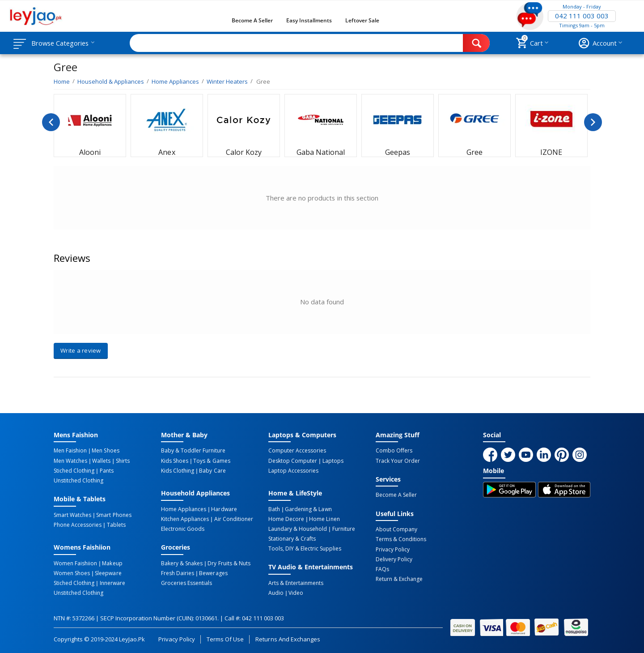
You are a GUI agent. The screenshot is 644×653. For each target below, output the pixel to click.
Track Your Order (398, 461)
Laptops (333, 461)
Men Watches (70, 461)
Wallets (101, 461)
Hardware (224, 509)
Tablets (116, 525)
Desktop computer (293, 461)
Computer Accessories (297, 451)
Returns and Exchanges (288, 639)
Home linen (324, 519)
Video (296, 593)
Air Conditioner (233, 519)
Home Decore (286, 519)
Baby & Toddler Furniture (193, 451)
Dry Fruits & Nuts (229, 563)
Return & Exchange (399, 579)
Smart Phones (114, 515)
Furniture (343, 529)
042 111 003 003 (582, 16)
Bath (274, 509)
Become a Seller (252, 20)
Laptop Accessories (293, 470)
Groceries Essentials (186, 583)
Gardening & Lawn (308, 509)
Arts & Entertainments (296, 583)
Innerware (112, 583)
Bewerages (213, 573)
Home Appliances (184, 509)
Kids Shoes (175, 461)
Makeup (112, 563)
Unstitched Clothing (78, 480)
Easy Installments (309, 20)
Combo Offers (394, 451)
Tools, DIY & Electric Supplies (305, 548)
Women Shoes (72, 573)
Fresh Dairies (178, 573)
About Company (396, 529)
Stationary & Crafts (292, 538)
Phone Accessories (78, 525)
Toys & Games (212, 461)
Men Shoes (105, 451)
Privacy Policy (393, 549)
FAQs (382, 569)
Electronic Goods (183, 529)
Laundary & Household (298, 529)
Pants (106, 470)
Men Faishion (70, 451)
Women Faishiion (75, 563)
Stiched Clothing (74, 470)
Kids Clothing (178, 470)
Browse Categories (61, 43)
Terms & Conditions (401, 539)
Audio (276, 593)
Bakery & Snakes (182, 563)
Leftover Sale (362, 20)
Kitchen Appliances (185, 519)
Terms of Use (225, 639)
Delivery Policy (394, 559)
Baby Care (212, 470)
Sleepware (108, 573)
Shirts (122, 461)
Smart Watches (72, 515)
